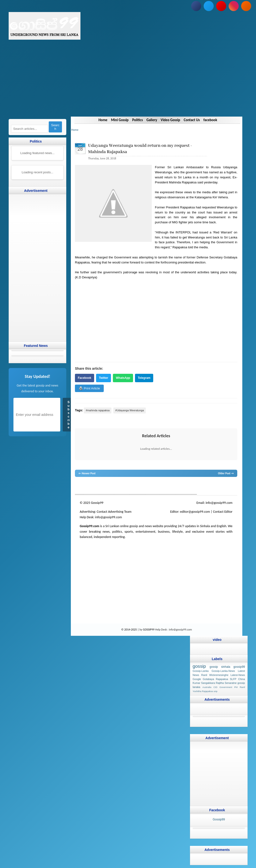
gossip (79, 486)
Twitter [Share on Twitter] (104, 378)
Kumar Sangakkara (204, 683)
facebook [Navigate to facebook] (210, 120)
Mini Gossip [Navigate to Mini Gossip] (120, 120)
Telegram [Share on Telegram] (144, 378)
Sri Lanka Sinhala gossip (198, 486)
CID (215, 687)
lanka (86, 486)
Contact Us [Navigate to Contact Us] (192, 120)
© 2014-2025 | (130, 630)
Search (55, 127)
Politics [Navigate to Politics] (137, 120)
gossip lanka (125, 486)
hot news (102, 486)
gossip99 (239, 667)
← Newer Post (87, 473)
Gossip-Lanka (200, 671)
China (241, 679)
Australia (207, 687)
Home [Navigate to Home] (103, 120)
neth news (138, 486)
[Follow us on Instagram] (233, 6)
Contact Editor (223, 512)
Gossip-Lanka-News (223, 671)
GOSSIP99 (149, 630)
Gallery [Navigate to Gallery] (152, 120)
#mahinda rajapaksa (98, 410)
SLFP (233, 679)
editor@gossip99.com (195, 512)
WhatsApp (123, 378)
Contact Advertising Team (114, 512)
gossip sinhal (175, 486)
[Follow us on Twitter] (208, 6)
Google (197, 679)
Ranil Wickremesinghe (215, 675)
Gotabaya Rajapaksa (215, 679)
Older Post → (226, 473)
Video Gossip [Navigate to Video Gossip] (170, 120)
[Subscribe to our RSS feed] (246, 6)
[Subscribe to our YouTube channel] (221, 6)
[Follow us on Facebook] (196, 6)
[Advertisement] (128, 83)
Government (226, 687)
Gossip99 (219, 819)
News (93, 486)
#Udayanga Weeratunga (130, 410)
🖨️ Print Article (89, 388)
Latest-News (238, 675)
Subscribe (69, 415)
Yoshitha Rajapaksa (202, 691)
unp (215, 691)
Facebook (85, 378)
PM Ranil (240, 687)
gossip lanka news (155, 486)
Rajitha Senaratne (226, 683)
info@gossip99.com (219, 503)
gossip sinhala (220, 667)
